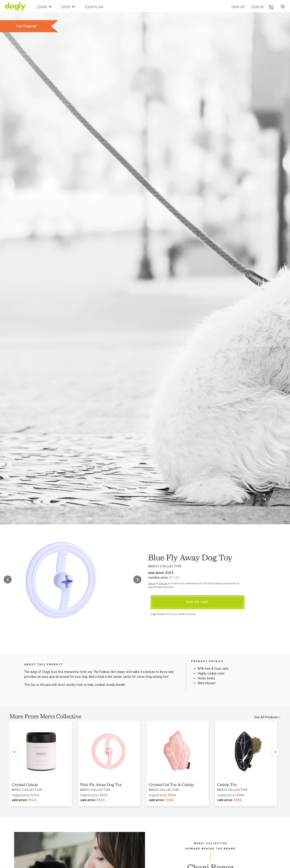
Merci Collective (165, 566)
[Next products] (275, 752)
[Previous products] (15, 752)
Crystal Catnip (25, 785)
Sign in (152, 584)
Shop (68, 7)
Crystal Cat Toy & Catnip (171, 785)
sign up (163, 584)
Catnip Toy (227, 785)
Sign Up (238, 7)
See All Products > (267, 717)
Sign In (257, 7)
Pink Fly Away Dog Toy (101, 785)
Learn (44, 7)
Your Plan (94, 7)
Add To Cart (197, 602)
